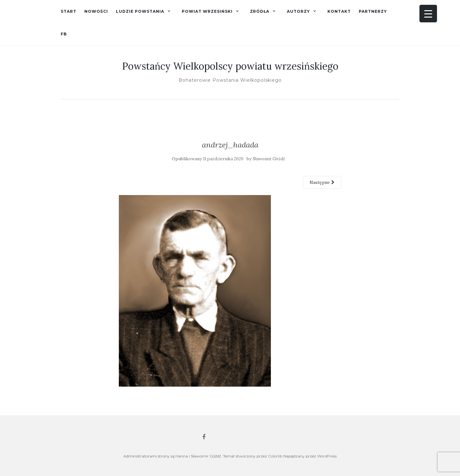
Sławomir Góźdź (269, 159)
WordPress (327, 456)
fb (64, 34)
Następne (322, 182)
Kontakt (339, 11)
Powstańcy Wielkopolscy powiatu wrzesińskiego (230, 66)
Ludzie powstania (140, 11)
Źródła (260, 11)
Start (69, 11)
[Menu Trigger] (428, 14)
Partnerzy (373, 11)
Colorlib (275, 456)
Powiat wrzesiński (207, 11)
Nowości (96, 11)
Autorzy (298, 11)
